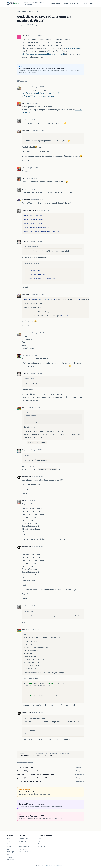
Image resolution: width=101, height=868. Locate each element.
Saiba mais (49, 865)
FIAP (39, 841)
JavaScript (10, 852)
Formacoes (22, 841)
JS (82, 3)
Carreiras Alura (23, 839)
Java (53, 3)
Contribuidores (58, 865)
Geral (58, 3)
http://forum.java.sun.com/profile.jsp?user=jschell (43, 54)
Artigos (21, 844)
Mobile (72, 3)
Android (91, 3)
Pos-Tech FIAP (23, 849)
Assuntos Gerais (27, 11)
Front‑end (65, 3)
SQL (78, 3)
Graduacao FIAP (24, 846)
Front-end (10, 844)
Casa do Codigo (43, 844)
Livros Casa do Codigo (26, 852)
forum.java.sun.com (74, 48)
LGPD (65, 865)
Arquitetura (10, 860)
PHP (85, 3)
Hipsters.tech (42, 846)
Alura (39, 839)
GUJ (19, 11)
